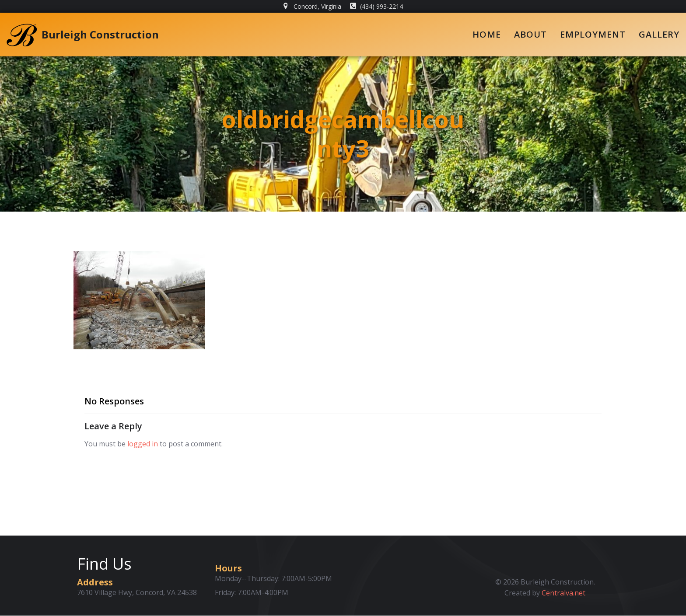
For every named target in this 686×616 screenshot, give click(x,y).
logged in (143, 444)
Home (487, 34)
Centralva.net (564, 593)
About (530, 34)
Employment (593, 34)
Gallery (659, 34)
